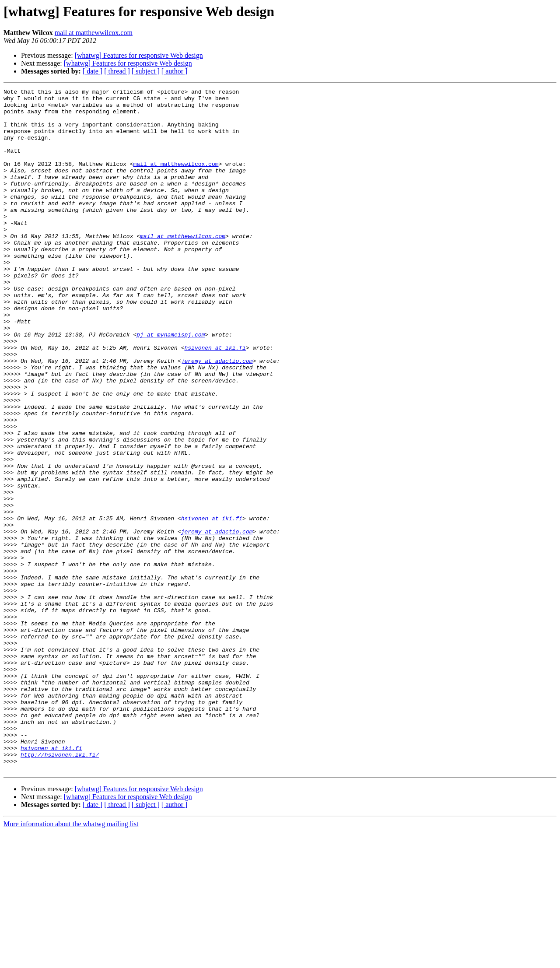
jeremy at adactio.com (217, 416)
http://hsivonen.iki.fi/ (60, 888)
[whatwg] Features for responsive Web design (139, 55)
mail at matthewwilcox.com (94, 33)
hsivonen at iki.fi (215, 400)
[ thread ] (117, 71)
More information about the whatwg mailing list (71, 960)
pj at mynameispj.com (171, 384)
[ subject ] (146, 71)
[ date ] (93, 71)
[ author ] (175, 71)
